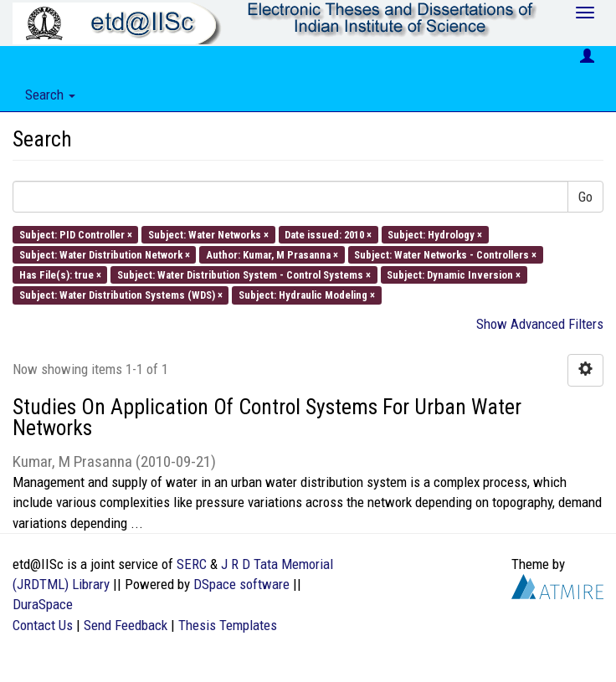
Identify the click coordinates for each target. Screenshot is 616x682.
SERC (192, 564)
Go (585, 197)
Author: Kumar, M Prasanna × (272, 254)
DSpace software (241, 584)
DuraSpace (43, 604)
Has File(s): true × (60, 275)
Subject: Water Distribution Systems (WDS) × (121, 295)
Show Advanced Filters (540, 324)
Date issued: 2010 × (328, 234)
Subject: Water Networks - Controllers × (445, 254)
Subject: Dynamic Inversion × (454, 275)
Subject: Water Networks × (208, 234)
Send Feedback (126, 625)
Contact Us (43, 625)
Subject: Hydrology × (435, 234)
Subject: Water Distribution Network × (105, 254)
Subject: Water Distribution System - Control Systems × (244, 275)
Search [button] (50, 95)
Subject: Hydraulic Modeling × (307, 295)
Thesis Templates (228, 625)
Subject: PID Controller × (76, 234)
